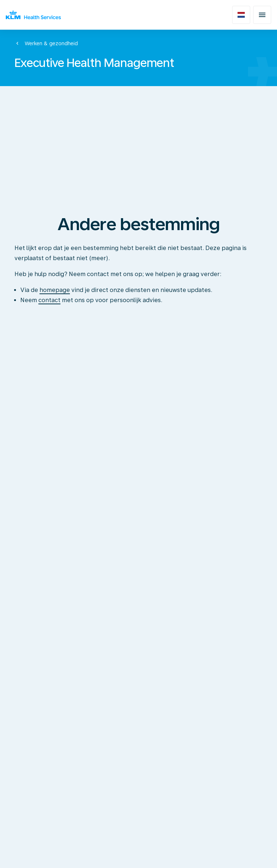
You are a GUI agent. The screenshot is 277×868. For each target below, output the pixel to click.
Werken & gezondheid (51, 43)
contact (49, 300)
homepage (55, 290)
